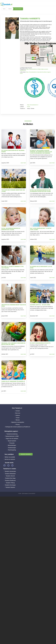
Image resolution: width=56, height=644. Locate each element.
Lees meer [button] (23, 163)
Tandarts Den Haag (10, 478)
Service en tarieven (10, 459)
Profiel (29, 107)
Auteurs (10, 9)
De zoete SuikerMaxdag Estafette (40, 343)
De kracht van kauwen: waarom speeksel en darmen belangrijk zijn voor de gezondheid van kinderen (41, 152)
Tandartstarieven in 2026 (12, 436)
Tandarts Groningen (10, 485)
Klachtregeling (12, 450)
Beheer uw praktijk (10, 457)
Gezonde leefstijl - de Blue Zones (40, 305)
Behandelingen (12, 445)
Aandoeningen (12, 448)
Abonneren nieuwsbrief (26, 454)
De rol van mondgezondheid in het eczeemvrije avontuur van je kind (40, 191)
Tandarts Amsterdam (10, 471)
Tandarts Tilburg (10, 483)
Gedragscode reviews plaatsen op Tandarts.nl (18, 427)
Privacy (18, 425)
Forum (18, 418)
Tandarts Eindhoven (10, 480)
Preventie (12, 443)
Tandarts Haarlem (10, 487)
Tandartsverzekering (12, 434)
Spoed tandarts (12, 441)
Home (4, 9)
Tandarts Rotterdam (10, 474)
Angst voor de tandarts (12, 438)
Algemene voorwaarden (18, 422)
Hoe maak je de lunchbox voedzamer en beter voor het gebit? (13, 344)
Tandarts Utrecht (10, 476)
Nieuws (18, 420)
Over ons (18, 413)
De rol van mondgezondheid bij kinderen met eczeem (11, 229)
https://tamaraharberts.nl (33, 105)
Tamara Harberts (18, 9)
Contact (18, 411)
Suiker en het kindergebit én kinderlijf (13, 381)
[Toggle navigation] (54, 4)
